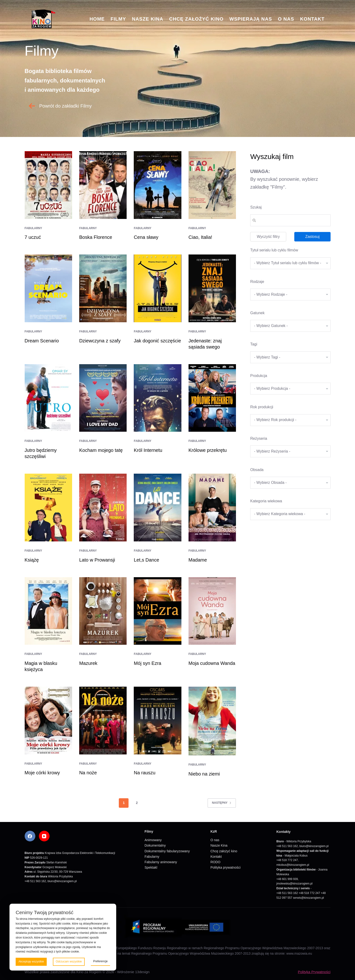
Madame (198, 560)
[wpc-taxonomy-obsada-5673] (290, 483)
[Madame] (212, 508)
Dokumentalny (155, 845)
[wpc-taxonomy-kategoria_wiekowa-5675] (290, 514)
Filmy (118, 19)
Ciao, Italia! (200, 237)
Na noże (88, 773)
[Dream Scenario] (48, 288)
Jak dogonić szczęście (157, 341)
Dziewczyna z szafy (100, 341)
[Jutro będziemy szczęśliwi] (48, 398)
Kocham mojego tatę (101, 450)
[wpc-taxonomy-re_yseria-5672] (290, 451)
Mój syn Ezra (148, 663)
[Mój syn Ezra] (157, 611)
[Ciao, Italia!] (212, 185)
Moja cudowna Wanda (212, 663)
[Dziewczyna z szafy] (103, 288)
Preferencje (100, 961)
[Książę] (48, 508)
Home (97, 19)
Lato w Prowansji (97, 560)
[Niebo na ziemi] (212, 721)
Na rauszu (145, 773)
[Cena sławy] (157, 185)
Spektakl (151, 867)
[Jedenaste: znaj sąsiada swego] (212, 288)
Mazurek (88, 663)
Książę (32, 560)
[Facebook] (30, 836)
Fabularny (33, 228)
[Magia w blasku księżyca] (48, 611)
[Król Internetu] (157, 398)
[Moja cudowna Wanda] (212, 611)
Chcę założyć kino (196, 19)
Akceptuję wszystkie (31, 962)
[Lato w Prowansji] (103, 508)
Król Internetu (148, 450)
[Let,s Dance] (157, 508)
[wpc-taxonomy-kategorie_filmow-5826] (290, 295)
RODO (216, 862)
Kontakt (312, 19)
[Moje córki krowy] (48, 721)
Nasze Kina (148, 19)
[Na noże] (103, 721)
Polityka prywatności (226, 867)
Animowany (153, 840)
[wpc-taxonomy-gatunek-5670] (290, 326)
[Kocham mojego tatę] (103, 398)
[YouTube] (44, 836)
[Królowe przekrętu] (212, 398)
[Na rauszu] (157, 721)
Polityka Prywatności (314, 972)
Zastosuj (312, 237)
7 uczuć (33, 237)
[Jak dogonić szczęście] (157, 288)
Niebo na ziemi (204, 774)
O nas (286, 19)
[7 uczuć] (48, 185)
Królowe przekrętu (208, 450)
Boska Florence (96, 237)
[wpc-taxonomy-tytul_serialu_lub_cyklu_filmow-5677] (290, 263)
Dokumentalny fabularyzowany (167, 851)
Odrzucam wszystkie (69, 962)
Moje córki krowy (42, 773)
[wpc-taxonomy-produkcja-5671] (290, 389)
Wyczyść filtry (268, 237)
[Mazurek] (103, 611)
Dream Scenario (42, 341)
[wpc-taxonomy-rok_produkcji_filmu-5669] (290, 420)
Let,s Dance (146, 560)
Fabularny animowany (161, 862)
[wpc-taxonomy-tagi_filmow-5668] (290, 357)
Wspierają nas (251, 19)
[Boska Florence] (103, 185)
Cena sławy (146, 237)
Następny (222, 803)
